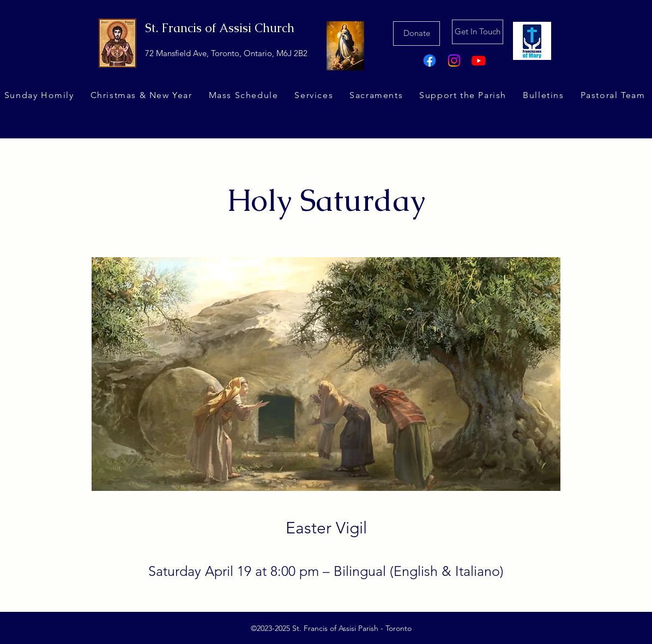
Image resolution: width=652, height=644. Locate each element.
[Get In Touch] (478, 32)
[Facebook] (430, 60)
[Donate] (416, 34)
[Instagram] (454, 60)
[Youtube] (479, 60)
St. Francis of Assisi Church (220, 28)
